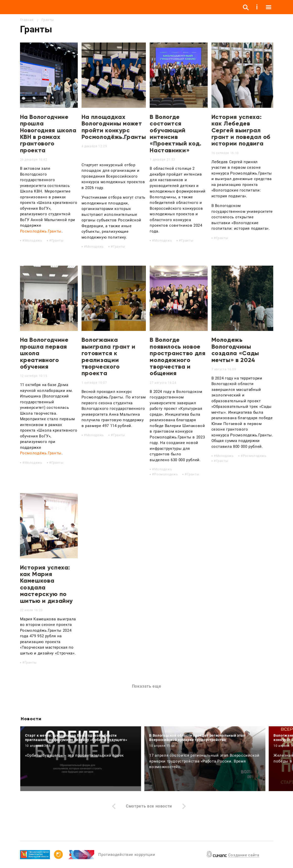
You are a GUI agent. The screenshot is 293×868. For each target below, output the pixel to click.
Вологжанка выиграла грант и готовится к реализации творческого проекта (109, 356)
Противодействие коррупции (127, 855)
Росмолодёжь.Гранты (41, 231)
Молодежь (33, 240)
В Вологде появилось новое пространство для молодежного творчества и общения (178, 356)
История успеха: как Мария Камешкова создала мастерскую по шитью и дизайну (47, 584)
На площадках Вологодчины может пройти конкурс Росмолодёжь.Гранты (114, 127)
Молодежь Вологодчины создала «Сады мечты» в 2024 (235, 350)
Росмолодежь (166, 474)
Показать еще (147, 686)
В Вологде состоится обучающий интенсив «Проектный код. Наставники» (176, 133)
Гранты (57, 240)
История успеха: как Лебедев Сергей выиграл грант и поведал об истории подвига (241, 130)
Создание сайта (244, 855)
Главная (27, 20)
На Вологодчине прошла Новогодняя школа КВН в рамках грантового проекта (48, 133)
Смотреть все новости (149, 806)
